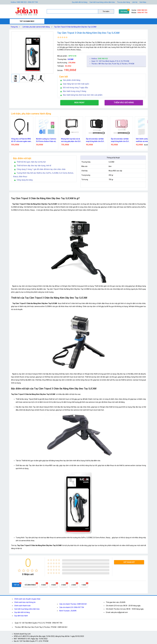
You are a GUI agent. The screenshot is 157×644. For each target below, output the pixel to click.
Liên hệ (135, 2)
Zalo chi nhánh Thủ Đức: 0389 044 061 (73, 604)
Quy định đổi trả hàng (80, 2)
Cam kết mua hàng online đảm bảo (102, 2)
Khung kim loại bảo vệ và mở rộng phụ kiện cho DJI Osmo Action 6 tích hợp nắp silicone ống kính (96, 140)
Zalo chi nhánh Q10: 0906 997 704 (72, 607)
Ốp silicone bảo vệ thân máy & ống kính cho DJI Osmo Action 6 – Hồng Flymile (145, 140)
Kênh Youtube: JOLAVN (68, 611)
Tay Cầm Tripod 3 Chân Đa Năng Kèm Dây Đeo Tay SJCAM (75, 27)
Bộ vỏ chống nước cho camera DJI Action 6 (20, 140)
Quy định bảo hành (21, 616)
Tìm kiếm (106, 11)
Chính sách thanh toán (22, 606)
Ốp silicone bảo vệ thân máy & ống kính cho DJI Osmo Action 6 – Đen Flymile (120, 140)
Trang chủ (16, 27)
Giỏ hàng (124, 11)
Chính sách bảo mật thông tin (25, 602)
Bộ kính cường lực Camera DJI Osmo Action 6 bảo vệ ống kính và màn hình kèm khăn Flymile (71, 140)
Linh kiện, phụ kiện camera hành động (36, 27)
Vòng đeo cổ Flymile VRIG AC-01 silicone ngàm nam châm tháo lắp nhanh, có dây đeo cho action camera (47, 140)
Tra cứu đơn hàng (124, 2)
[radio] (19, 570)
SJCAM (70, 59)
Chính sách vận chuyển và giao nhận (27, 599)
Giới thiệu (143, 2)
